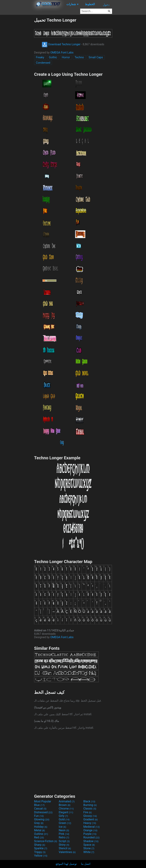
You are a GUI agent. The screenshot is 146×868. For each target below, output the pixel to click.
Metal (40, 830)
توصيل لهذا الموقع (66, 864)
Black (89, 801)
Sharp (40, 845)
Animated (67, 801)
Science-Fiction (46, 841)
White (89, 852)
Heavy (90, 823)
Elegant (66, 812)
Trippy (40, 852)
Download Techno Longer (61, 44)
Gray (39, 823)
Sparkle (41, 848)
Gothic (53, 57)
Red (39, 837)
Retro (64, 837)
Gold (64, 819)
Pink (64, 834)
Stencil (65, 848)
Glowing (42, 819)
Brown (65, 805)
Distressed (43, 812)
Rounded (91, 837)
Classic (90, 809)
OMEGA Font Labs (62, 53)
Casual (40, 809)
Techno (79, 57)
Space (89, 845)
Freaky (40, 57)
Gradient (90, 819)
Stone (89, 848)
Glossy (90, 816)
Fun (39, 816)
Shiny (64, 845)
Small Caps (96, 57)
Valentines (67, 852)
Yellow (41, 856)
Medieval (92, 827)
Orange (90, 830)
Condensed (43, 63)
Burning (90, 805)
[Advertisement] (17, 71)
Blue (39, 805)
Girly (63, 816)
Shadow (91, 841)
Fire (88, 812)
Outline (41, 834)
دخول (106, 5)
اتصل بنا (86, 864)
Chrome (66, 809)
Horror (66, 57)
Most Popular (43, 801)
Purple (90, 834)
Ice (62, 827)
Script (64, 841)
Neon (64, 830)
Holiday (41, 827)
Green (65, 823)
